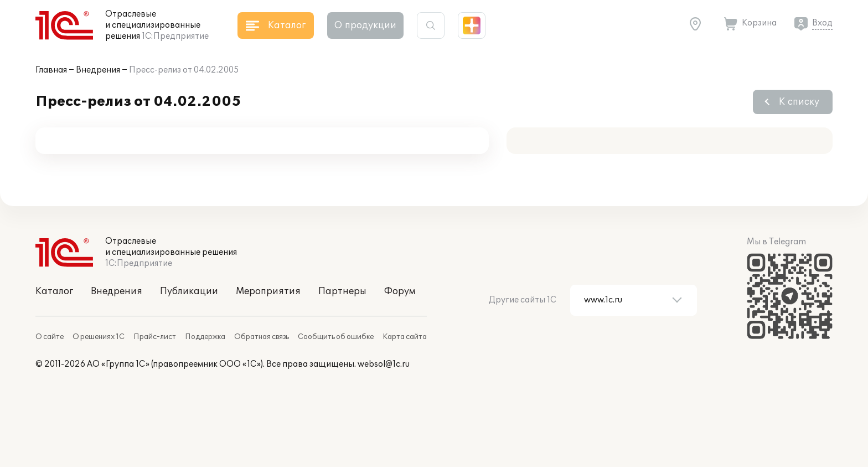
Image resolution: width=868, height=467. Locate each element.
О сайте (50, 337)
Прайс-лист (155, 337)
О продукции (365, 25)
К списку (799, 102)
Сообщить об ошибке (336, 337)
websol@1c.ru (384, 364)
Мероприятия (268, 291)
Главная (51, 70)
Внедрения (98, 70)
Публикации (189, 291)
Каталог (54, 291)
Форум (400, 291)
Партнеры (342, 291)
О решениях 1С (99, 337)
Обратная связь (262, 337)
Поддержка (205, 337)
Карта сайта (405, 337)
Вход (822, 23)
